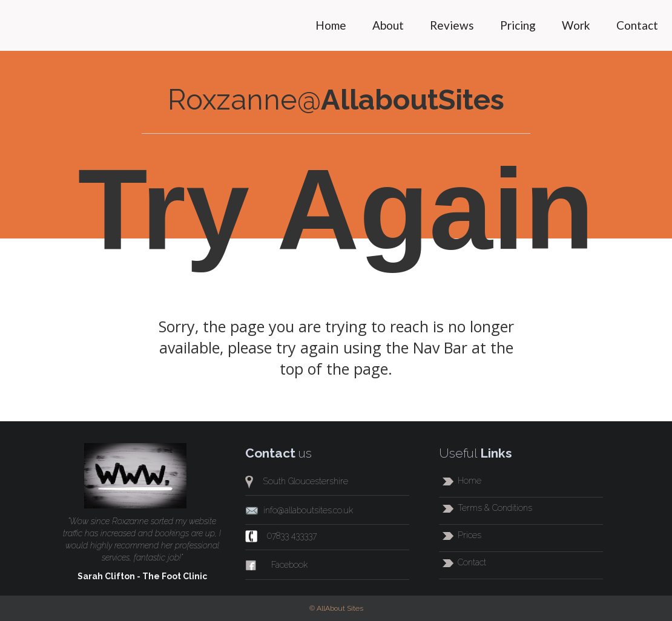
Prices (469, 535)
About (388, 25)
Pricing (518, 25)
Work (576, 25)
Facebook (289, 565)
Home (331, 25)
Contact (637, 25)
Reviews (452, 25)
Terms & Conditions (495, 508)
